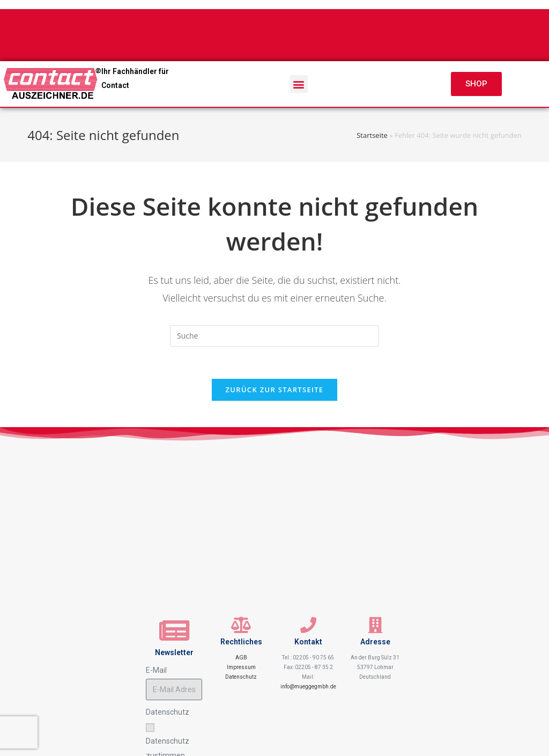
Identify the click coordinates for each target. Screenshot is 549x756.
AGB (241, 658)
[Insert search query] (274, 336)
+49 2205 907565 (232, 29)
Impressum (241, 667)
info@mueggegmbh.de (308, 687)
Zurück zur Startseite (275, 390)
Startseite (372, 135)
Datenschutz (241, 677)
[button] (299, 84)
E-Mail (156, 670)
